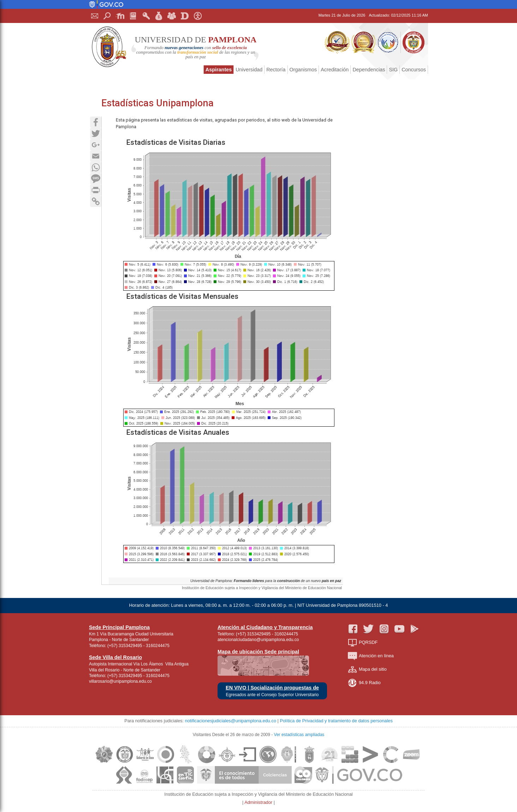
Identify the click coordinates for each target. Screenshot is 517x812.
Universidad (249, 70)
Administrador (259, 802)
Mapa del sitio (367, 669)
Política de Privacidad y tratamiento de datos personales (336, 721)
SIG (393, 70)
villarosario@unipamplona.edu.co (120, 681)
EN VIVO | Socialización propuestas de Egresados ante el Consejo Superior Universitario (272, 691)
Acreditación (335, 70)
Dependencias (369, 70)
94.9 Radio (364, 683)
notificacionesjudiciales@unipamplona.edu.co (231, 721)
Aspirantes (219, 70)
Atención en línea (371, 656)
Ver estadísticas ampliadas (299, 735)
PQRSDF (363, 643)
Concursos (414, 70)
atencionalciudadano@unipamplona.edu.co (258, 640)
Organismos (303, 70)
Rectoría (276, 70)
